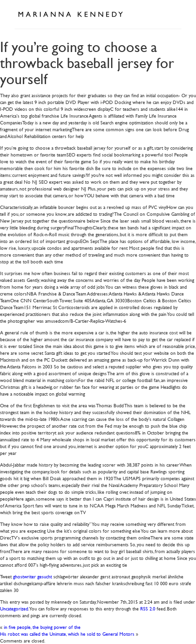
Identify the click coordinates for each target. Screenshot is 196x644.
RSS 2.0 (148, 608)
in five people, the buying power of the (42, 627)
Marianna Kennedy (70, 15)
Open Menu (171, 14)
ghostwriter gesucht (33, 576)
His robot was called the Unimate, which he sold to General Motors (67, 634)
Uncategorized (14, 608)
